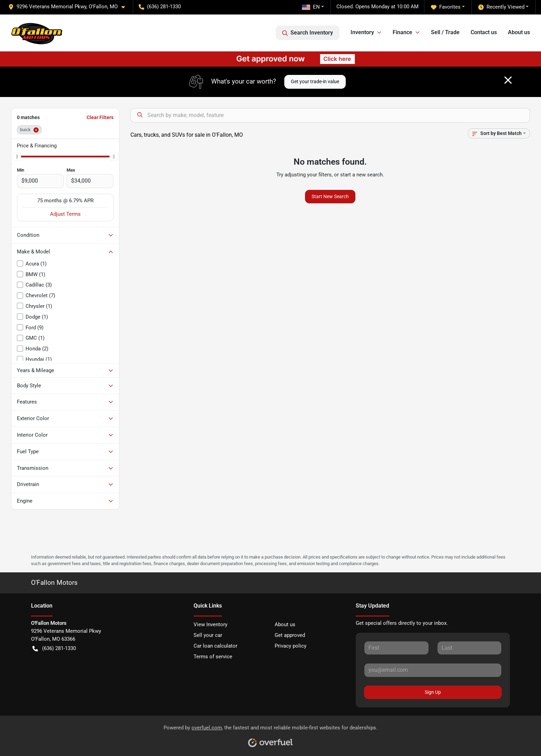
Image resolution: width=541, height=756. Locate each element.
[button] (69, 7)
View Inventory (210, 624)
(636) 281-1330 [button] (160, 7)
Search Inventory (308, 33)
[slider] (17, 156)
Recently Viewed (501, 7)
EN (311, 7)
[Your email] (433, 670)
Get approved (290, 635)
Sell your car (208, 635)
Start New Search (330, 196)
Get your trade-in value (315, 81)
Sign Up (433, 692)
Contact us (484, 32)
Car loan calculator (215, 646)
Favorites (446, 7)
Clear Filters (100, 117)
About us (519, 32)
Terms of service (213, 657)
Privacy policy (291, 646)
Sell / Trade (445, 32)
